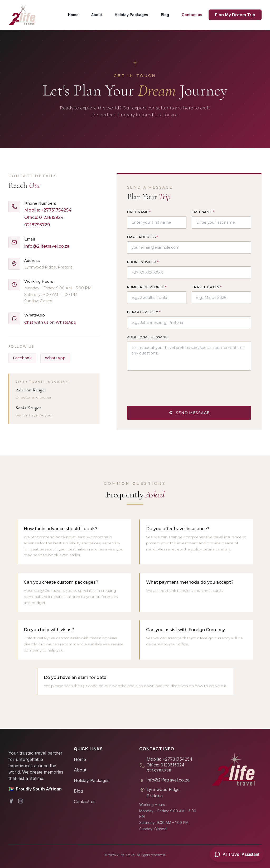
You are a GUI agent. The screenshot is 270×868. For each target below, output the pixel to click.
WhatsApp (55, 358)
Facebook (22, 358)
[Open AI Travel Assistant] (237, 854)
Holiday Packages (131, 15)
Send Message (189, 392)
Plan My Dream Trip (235, 15)
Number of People (147, 287)
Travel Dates (207, 287)
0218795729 (37, 225)
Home (73, 15)
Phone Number (143, 262)
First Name (139, 212)
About (97, 15)
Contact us (192, 15)
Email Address (143, 237)
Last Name (203, 212)
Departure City (144, 312)
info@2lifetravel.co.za (47, 246)
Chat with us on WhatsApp (50, 322)
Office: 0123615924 (44, 217)
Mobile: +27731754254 (48, 210)
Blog (165, 15)
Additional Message (147, 337)
